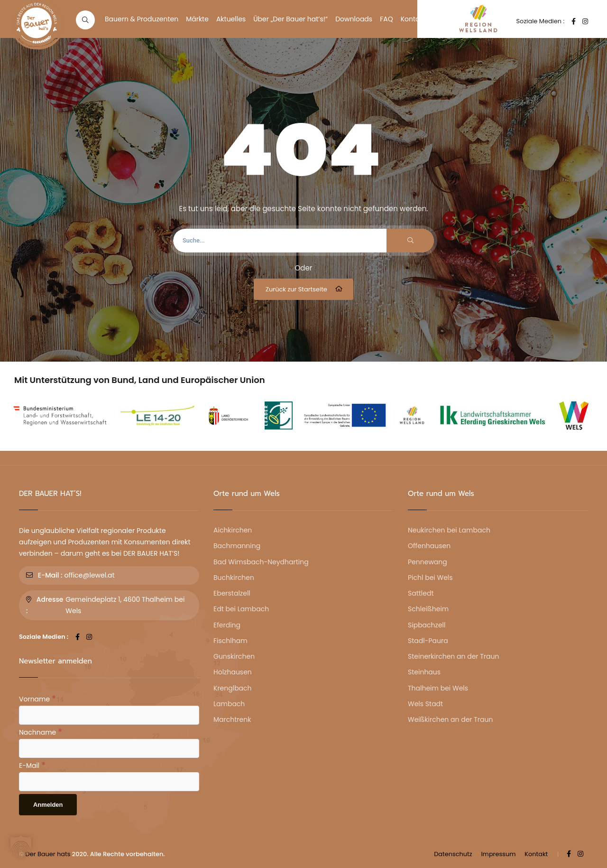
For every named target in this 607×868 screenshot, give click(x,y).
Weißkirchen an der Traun (450, 719)
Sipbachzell (427, 625)
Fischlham (230, 641)
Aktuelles (231, 19)
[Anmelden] (48, 805)
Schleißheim (428, 609)
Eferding (227, 625)
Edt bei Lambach (241, 609)
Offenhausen (429, 546)
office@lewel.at (89, 575)
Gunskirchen (234, 656)
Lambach (229, 704)
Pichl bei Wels (430, 578)
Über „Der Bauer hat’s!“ (290, 19)
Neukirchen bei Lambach (449, 530)
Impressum (498, 854)
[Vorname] (109, 715)
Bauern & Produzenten (142, 19)
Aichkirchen (233, 530)
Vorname (37, 699)
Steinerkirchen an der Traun (453, 656)
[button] (21, 847)
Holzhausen (233, 672)
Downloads (354, 19)
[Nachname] (109, 748)
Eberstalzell (232, 593)
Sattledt (421, 593)
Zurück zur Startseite (305, 289)
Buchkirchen (234, 578)
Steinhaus (424, 672)
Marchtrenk (232, 719)
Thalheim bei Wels (438, 688)
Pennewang (428, 562)
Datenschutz (453, 854)
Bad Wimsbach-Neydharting (261, 562)
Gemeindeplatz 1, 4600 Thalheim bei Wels (125, 605)
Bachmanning (237, 546)
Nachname (41, 732)
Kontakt (413, 19)
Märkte (197, 19)
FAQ (386, 19)
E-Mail (32, 765)
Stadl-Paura (428, 641)
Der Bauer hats (48, 854)
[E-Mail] (109, 782)
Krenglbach (233, 688)
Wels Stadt (425, 704)
